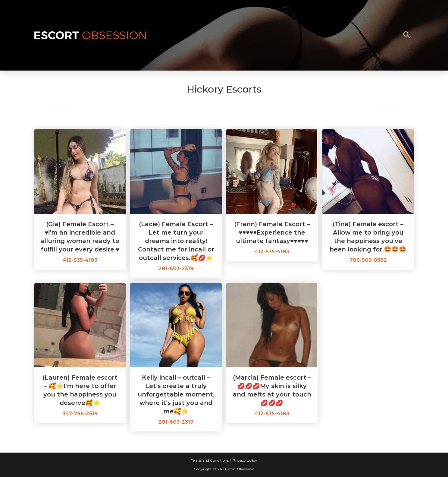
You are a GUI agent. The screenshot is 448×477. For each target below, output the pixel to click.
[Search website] (406, 35)
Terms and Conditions (210, 460)
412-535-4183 (80, 260)
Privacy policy (245, 460)
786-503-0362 (368, 260)
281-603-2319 (176, 268)
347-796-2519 (80, 413)
